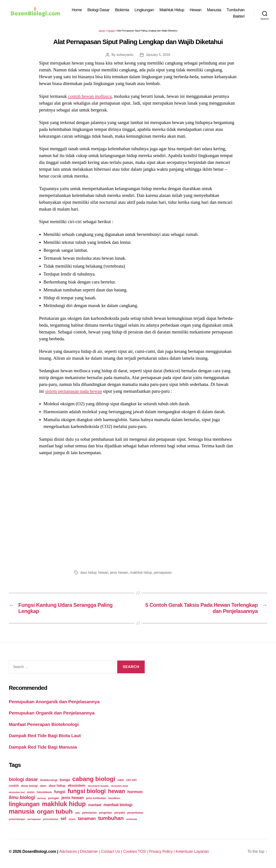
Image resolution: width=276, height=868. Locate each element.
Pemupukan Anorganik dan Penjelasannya (54, 702)
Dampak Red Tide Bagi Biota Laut (45, 736)
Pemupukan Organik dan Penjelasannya (52, 713)
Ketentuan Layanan (192, 851)
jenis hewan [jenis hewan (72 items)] (73, 798)
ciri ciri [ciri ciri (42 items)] (131, 780)
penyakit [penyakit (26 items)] (119, 813)
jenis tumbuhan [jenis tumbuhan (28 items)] (96, 798)
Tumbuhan (236, 10)
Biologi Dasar (98, 10)
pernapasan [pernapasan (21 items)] (34, 819)
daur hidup (89, 573)
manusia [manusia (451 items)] (22, 811)
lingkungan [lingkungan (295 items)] (24, 804)
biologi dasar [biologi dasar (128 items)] (23, 779)
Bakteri (239, 16)
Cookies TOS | (136, 851)
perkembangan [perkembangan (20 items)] (17, 819)
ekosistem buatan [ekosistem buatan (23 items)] (98, 786)
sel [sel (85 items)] (63, 819)
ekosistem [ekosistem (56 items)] (77, 786)
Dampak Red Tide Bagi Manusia (43, 747)
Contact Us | (112, 851)
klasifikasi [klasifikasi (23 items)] (114, 798)
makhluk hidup (141, 573)
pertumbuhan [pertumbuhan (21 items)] (51, 819)
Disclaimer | (90, 851)
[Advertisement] (138, 512)
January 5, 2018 (158, 55)
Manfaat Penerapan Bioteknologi (44, 724)
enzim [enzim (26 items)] (31, 792)
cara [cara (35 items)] (121, 780)
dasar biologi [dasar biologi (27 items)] (29, 786)
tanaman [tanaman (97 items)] (87, 818)
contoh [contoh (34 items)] (14, 786)
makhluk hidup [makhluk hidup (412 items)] (64, 804)
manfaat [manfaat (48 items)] (94, 805)
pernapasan (163, 573)
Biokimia (122, 10)
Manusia (214, 10)
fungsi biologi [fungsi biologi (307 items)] (87, 791)
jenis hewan (119, 573)
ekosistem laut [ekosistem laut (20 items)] (17, 792)
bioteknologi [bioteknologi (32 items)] (49, 780)
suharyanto (125, 55)
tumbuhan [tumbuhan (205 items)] (111, 818)
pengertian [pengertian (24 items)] (105, 813)
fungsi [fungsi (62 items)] (60, 792)
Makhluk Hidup (172, 10)
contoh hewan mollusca (90, 96)
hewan (103, 573)
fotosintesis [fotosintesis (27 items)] (44, 792)
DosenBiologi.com (39, 851)
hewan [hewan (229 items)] (116, 791)
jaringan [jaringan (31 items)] (53, 798)
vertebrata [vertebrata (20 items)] (132, 819)
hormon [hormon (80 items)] (135, 792)
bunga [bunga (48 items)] (65, 780)
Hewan (196, 10)
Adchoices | (70, 851)
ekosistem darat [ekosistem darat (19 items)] (120, 786)
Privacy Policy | (162, 851)
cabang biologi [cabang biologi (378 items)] (94, 779)
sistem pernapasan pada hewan (73, 391)
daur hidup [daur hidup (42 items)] (57, 786)
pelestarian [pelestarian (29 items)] (89, 813)
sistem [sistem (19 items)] (72, 819)
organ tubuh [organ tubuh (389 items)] (55, 811)
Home (77, 10)
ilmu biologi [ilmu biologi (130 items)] (22, 797)
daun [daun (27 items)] (43, 786)
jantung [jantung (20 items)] (42, 798)
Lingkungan (144, 10)
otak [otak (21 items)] (77, 813)
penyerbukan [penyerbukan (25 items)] (135, 813)
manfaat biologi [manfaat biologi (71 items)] (118, 805)
